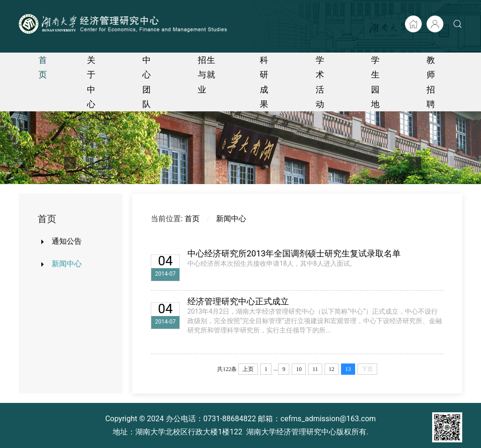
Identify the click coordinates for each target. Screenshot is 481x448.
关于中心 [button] (91, 82)
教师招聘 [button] (431, 82)
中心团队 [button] (147, 82)
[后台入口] (435, 24)
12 (332, 369)
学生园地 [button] (376, 82)
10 (299, 369)
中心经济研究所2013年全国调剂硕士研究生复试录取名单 (294, 253)
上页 (248, 369)
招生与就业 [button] (207, 75)
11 (315, 369)
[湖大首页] (413, 24)
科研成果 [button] (264, 82)
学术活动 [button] (320, 82)
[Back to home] (124, 24)
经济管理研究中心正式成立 (238, 301)
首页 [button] (43, 67)
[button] (458, 24)
